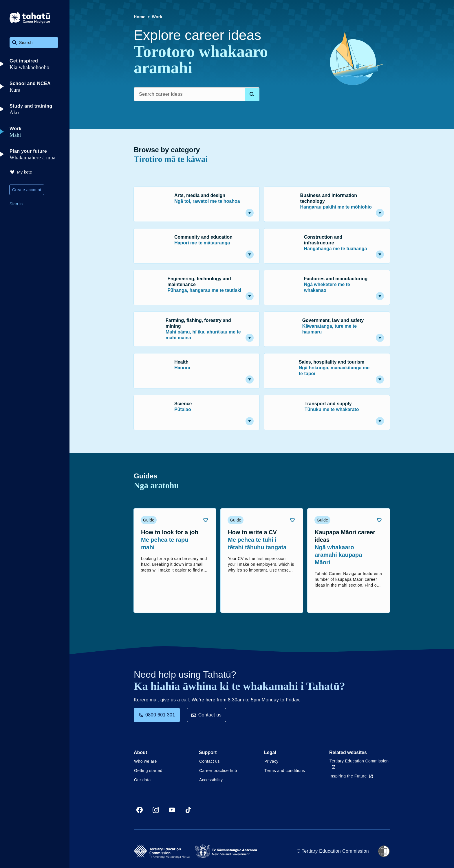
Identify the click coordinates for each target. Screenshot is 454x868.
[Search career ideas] (197, 94)
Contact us (206, 715)
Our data (142, 780)
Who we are (145, 761)
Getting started (148, 771)
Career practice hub (218, 771)
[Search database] (252, 94)
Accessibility (211, 780)
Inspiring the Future (351, 776)
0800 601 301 (157, 715)
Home (140, 17)
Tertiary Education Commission (359, 764)
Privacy (271, 761)
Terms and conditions (285, 771)
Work (157, 17)
